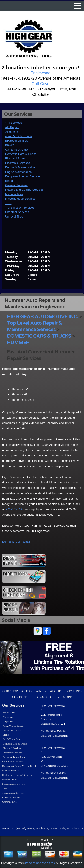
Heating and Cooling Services (24, 190)
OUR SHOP (10, 691)
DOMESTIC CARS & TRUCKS (39, 336)
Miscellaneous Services (20, 199)
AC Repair (12, 127)
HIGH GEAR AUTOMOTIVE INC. (42, 317)
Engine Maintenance (18, 172)
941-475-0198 (15, 509)
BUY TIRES (74, 691)
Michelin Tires (14, 194)
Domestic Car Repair (16, 542)
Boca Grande (57, 828)
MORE (67, 697)
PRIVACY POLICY (47, 697)
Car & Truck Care (16, 150)
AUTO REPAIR (31, 691)
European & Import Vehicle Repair (19, 766)
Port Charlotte (74, 828)
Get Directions (60, 736)
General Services (16, 185)
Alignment (12, 132)
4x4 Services (13, 123)
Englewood (18, 828)
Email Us (46, 736)
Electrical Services (17, 158)
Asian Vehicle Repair (19, 136)
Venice (30, 828)
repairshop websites (40, 846)
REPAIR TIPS (53, 691)
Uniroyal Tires (14, 216)
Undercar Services (17, 212)
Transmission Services (20, 208)
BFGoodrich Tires (16, 141)
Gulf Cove (41, 84)
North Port (42, 828)
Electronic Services (18, 163)
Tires (8, 203)
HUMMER (18, 343)
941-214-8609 (58, 773)
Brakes (10, 145)
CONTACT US (22, 697)
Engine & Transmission (20, 167)
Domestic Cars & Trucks (21, 154)
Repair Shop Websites (40, 863)
